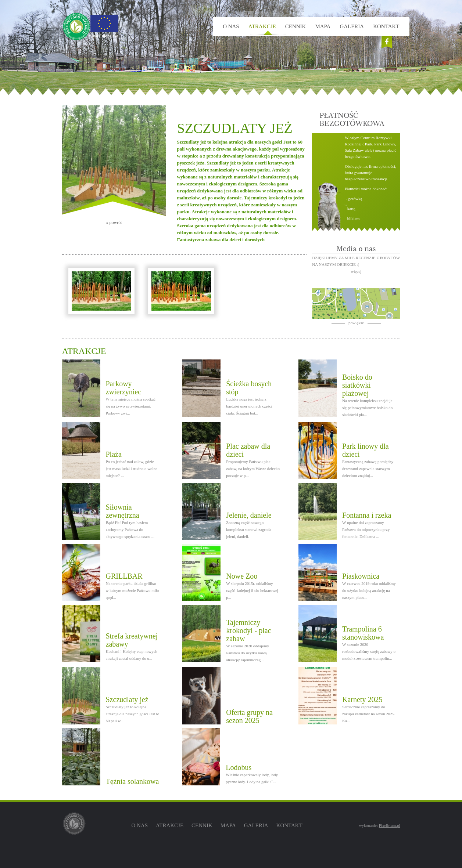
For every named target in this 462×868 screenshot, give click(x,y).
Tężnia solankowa (132, 781)
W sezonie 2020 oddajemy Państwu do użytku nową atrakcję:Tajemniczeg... (248, 653)
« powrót (114, 223)
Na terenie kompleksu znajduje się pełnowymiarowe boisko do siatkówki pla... (367, 408)
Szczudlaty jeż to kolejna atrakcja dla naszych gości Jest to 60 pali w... (133, 714)
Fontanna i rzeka (367, 515)
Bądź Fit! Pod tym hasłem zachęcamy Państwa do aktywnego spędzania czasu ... (130, 529)
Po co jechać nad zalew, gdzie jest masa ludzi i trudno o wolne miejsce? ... (132, 469)
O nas (231, 26)
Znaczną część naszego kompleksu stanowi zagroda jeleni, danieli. (249, 529)
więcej (356, 271)
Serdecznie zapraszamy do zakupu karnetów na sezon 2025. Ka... (369, 714)
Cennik (296, 26)
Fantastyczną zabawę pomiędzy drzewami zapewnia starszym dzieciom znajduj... (368, 469)
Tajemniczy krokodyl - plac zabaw (248, 630)
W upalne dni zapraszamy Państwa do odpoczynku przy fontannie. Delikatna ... (366, 529)
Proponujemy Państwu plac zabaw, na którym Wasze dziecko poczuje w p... (253, 469)
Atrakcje (262, 26)
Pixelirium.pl (390, 825)
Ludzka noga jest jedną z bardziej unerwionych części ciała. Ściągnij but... (249, 406)
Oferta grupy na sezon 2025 (249, 716)
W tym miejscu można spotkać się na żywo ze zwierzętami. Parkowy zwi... (131, 406)
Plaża (114, 454)
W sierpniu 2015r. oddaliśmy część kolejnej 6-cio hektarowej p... (252, 590)
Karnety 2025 (362, 699)
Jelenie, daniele (249, 515)
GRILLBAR (124, 576)
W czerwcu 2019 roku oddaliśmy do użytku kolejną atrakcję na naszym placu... (369, 590)
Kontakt (386, 26)
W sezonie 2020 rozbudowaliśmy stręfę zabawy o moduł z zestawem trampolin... (369, 651)
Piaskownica (361, 576)
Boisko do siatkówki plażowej (357, 385)
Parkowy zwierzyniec (124, 388)
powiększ (356, 323)
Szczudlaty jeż (127, 699)
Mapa (323, 26)
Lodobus (239, 767)
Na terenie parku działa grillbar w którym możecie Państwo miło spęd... (132, 590)
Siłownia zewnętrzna (123, 511)
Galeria (352, 26)
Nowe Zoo (242, 576)
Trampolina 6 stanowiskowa (363, 633)
